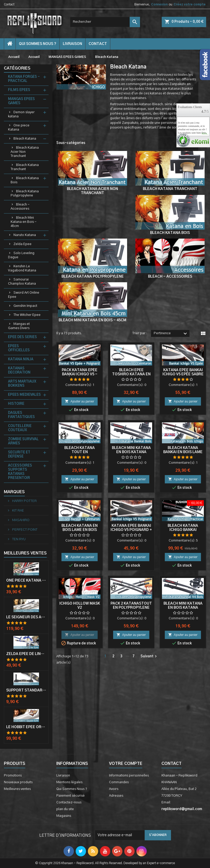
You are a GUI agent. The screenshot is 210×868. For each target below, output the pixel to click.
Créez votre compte (190, 4)
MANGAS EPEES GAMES (21, 101)
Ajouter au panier (80, 401)
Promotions (13, 776)
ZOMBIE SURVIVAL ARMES (23, 441)
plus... (205, 134)
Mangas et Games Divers (19, 326)
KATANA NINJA (21, 359)
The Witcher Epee (27, 315)
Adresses (116, 796)
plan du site (65, 809)
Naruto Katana (25, 235)
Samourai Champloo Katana (22, 282)
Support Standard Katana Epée (26, 690)
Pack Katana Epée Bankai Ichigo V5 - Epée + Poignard (80, 374)
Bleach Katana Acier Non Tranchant (25, 152)
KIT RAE (18, 511)
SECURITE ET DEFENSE (19, 455)
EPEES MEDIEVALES (24, 395)
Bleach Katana (25, 139)
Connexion (159, 4)
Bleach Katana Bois (25, 180)
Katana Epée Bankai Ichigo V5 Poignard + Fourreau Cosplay (131, 530)
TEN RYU (18, 539)
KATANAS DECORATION (19, 371)
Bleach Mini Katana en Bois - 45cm (24, 222)
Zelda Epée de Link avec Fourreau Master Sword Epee (26, 654)
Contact (9, 4)
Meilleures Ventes (25, 553)
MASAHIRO (20, 520)
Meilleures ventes (17, 789)
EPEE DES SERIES (22, 337)
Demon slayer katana (21, 114)
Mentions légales (69, 782)
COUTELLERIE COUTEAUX (20, 428)
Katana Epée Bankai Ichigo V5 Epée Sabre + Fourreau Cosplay (183, 374)
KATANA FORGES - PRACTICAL (24, 79)
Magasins (64, 816)
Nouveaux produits (18, 782)
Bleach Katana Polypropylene (25, 193)
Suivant (149, 656)
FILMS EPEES (19, 90)
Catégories (17, 68)
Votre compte (126, 764)
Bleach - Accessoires (20, 207)
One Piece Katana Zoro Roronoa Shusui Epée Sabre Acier (26, 581)
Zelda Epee (22, 244)
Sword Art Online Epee (24, 295)
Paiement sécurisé (71, 796)
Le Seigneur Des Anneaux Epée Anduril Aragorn (26, 617)
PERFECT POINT (24, 530)
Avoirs (114, 789)
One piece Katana (19, 128)
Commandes (119, 782)
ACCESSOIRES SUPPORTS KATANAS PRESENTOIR (20, 472)
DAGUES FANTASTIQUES (21, 415)
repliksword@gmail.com (182, 809)
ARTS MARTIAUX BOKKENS (22, 384)
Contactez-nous (69, 802)
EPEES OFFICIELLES (19, 348)
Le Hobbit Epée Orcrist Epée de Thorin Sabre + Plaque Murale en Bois (26, 727)
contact (98, 44)
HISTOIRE (16, 404)
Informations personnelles (129, 776)
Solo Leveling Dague (21, 255)
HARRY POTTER (24, 501)
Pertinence (171, 334)
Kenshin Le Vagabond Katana (22, 268)
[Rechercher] (105, 22)
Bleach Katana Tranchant (25, 167)
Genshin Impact (25, 306)
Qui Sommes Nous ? (38, 44)
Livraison (72, 44)
